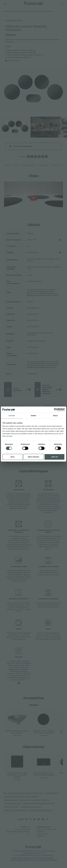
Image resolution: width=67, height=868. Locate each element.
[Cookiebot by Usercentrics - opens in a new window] (55, 410)
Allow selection (33, 457)
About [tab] (55, 416)
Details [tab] (33, 416)
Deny (12, 457)
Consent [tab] (12, 416)
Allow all (55, 457)
